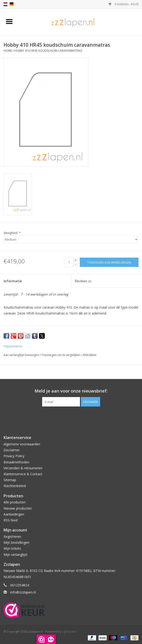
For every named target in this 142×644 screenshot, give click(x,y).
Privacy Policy (14, 456)
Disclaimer (12, 450)
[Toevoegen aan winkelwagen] (109, 262)
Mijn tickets (12, 548)
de (12, 4)
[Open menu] (9, 21)
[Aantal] (69, 262)
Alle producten (15, 502)
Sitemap (10, 480)
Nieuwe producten (18, 508)
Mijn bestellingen (16, 542)
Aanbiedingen (14, 514)
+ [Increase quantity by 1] (76, 260)
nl (5, 4)
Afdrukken (89, 355)
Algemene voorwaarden (22, 444)
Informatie (13, 281)
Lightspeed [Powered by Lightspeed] (69, 632)
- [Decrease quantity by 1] (75, 264)
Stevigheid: (12, 233)
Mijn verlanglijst (16, 555)
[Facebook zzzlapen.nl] (71, 416)
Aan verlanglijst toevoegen (22, 355)
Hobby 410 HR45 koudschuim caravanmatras (48, 51)
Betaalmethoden (16, 462)
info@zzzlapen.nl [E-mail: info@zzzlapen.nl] (23, 592)
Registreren (12, 537)
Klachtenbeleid (15, 486)
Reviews (83, 281)
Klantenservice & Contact (23, 474)
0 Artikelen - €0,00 (124, 4)
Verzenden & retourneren (23, 468)
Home (8, 51)
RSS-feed (11, 520)
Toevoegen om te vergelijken (61, 355)
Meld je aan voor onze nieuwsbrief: (71, 391)
